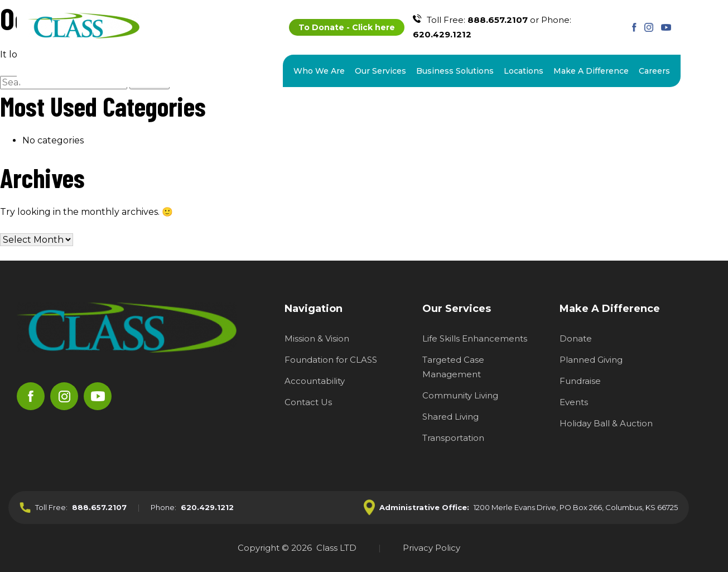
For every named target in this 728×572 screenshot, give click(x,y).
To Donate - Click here (347, 27)
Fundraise (580, 381)
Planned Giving (591, 360)
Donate (576, 338)
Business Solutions (455, 71)
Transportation (453, 438)
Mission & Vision (317, 338)
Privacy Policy (432, 548)
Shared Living (450, 417)
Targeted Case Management (453, 367)
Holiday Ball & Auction (606, 423)
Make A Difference (591, 71)
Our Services (380, 71)
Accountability (315, 381)
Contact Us (308, 402)
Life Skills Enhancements (475, 338)
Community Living (460, 395)
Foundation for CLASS (331, 360)
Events (574, 402)
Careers (654, 71)
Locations (524, 71)
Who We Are (319, 71)
